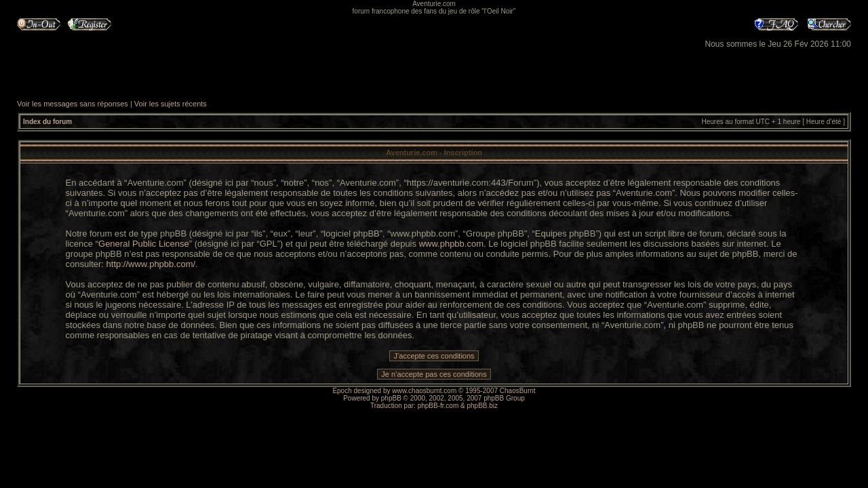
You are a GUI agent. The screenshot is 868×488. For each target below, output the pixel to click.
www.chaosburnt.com (424, 391)
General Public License (144, 244)
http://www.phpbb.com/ (151, 264)
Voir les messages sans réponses (73, 104)
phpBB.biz (482, 406)
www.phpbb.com (451, 244)
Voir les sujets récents (171, 104)
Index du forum (47, 122)
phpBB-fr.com (438, 406)
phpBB (391, 398)
